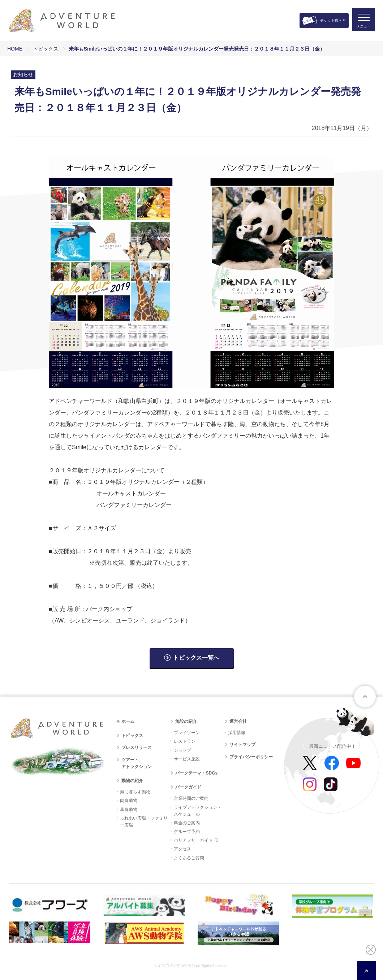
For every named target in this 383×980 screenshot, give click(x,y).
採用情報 (237, 733)
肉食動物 (129, 801)
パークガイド (188, 787)
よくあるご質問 (189, 858)
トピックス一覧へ (196, 658)
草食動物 (129, 810)
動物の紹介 (132, 781)
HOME (15, 49)
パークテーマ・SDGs (196, 773)
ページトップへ (365, 697)
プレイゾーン (187, 733)
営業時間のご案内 (191, 798)
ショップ (182, 750)
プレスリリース (137, 747)
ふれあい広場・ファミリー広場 (144, 822)
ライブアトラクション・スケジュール (198, 811)
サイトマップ (242, 745)
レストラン (185, 741)
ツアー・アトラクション (137, 763)
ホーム (128, 721)
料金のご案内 (187, 823)
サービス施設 (187, 759)
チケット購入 (331, 20)
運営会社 (238, 721)
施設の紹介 (186, 721)
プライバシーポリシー (251, 757)
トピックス (46, 49)
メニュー (363, 27)
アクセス (182, 849)
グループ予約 (187, 832)
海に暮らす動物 (135, 792)
